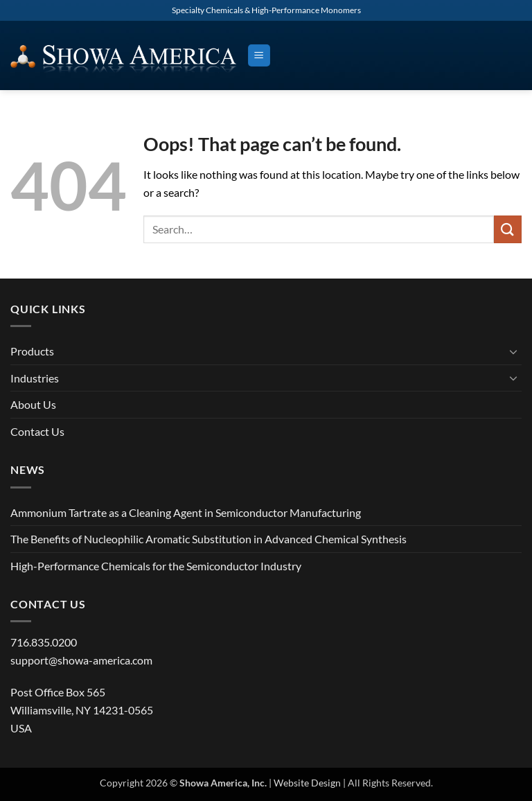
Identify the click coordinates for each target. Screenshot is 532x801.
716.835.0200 (44, 642)
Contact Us (37, 431)
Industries (35, 378)
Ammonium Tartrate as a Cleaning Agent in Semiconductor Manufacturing (186, 512)
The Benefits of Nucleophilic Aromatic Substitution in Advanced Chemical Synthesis (209, 539)
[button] (259, 56)
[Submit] (508, 229)
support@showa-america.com (81, 660)
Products (32, 351)
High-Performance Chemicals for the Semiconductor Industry (156, 566)
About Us (33, 404)
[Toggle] (513, 351)
